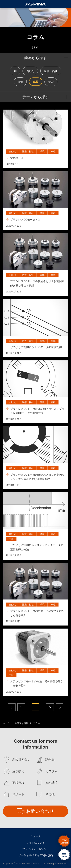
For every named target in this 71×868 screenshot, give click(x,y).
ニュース (36, 836)
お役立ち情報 (21, 723)
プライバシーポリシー (36, 849)
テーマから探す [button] (36, 97)
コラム (37, 723)
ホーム (6, 723)
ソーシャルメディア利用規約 (36, 855)
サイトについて (36, 843)
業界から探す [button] (36, 58)
